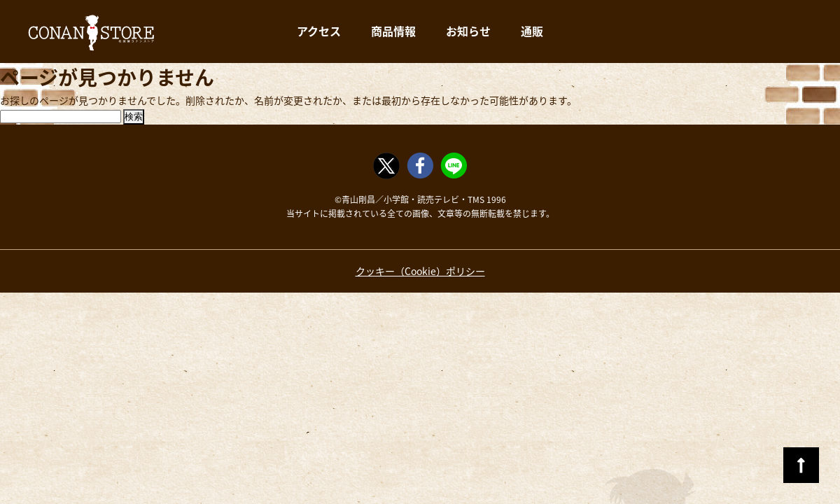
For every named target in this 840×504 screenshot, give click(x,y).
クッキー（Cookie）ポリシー (420, 271)
